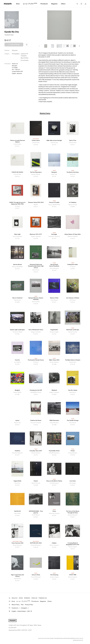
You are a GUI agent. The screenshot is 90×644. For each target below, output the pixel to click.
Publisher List (43, 598)
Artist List (34, 598)
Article (21, 598)
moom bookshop (8, 4)
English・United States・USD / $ (22, 611)
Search (77, 4)
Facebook (16, 608)
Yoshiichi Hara (9, 35)
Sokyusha (15, 50)
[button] (79, 46)
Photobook (44, 4)
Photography (16, 54)
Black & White (25, 58)
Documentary (25, 60)
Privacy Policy (29, 605)
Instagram (25, 608)
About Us (15, 598)
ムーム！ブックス (30, 4)
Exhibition (27, 598)
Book (18, 4)
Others (63, 4)
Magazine (54, 4)
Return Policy (16, 605)
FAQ (22, 605)
